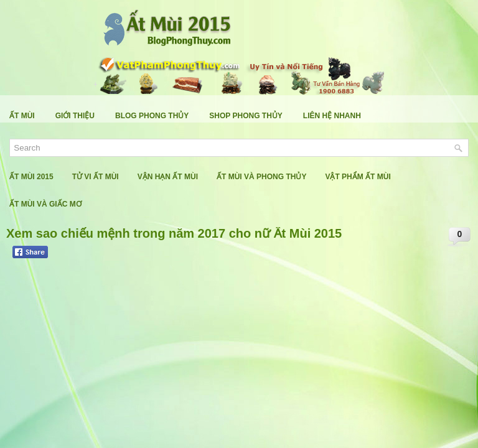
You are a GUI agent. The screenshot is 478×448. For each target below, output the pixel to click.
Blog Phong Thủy (152, 116)
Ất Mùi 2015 (31, 177)
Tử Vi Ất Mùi (96, 177)
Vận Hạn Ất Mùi (168, 177)
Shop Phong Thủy (246, 116)
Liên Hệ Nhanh (332, 116)
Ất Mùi (22, 116)
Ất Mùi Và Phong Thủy (261, 177)
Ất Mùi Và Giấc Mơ (45, 204)
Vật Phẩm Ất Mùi (358, 177)
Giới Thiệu (75, 116)
